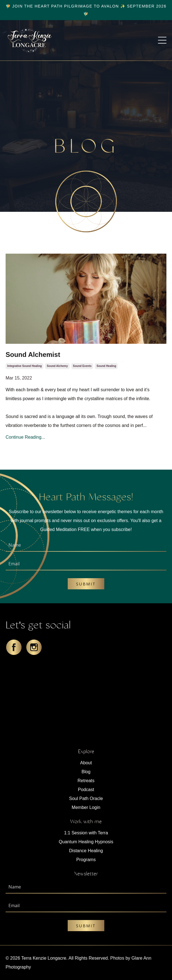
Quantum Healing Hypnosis (86, 842)
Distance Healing (86, 851)
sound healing (106, 366)
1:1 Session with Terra (86, 833)
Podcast (86, 790)
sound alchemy (57, 366)
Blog (86, 772)
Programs (86, 860)
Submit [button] (86, 584)
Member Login (86, 807)
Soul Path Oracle (86, 798)
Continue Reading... (25, 437)
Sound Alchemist (33, 355)
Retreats (86, 781)
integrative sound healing (24, 366)
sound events (82, 366)
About (86, 763)
